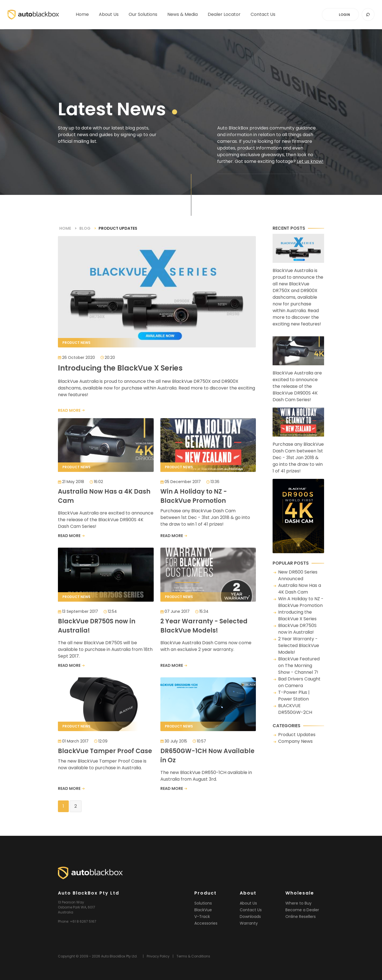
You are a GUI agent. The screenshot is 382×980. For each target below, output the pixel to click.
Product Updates (297, 735)
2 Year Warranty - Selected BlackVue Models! (299, 645)
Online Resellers (301, 917)
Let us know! (310, 161)
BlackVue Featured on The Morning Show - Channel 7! (299, 666)
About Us (109, 17)
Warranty (249, 923)
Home (82, 17)
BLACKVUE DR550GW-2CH (295, 709)
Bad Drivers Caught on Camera (299, 682)
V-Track (202, 917)
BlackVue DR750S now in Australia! (297, 629)
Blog (85, 228)
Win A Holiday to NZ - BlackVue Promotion (301, 602)
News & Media (183, 17)
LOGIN (344, 15)
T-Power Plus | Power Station (294, 696)
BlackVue (203, 910)
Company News (295, 741)
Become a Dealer (302, 910)
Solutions (203, 903)
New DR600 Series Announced (298, 575)
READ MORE (69, 410)
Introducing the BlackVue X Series (297, 615)
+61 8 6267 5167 (83, 921)
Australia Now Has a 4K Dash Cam (300, 589)
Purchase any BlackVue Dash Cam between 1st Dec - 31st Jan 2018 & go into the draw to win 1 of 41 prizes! (298, 441)
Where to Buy (298, 903)
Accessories (206, 923)
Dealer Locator (224, 17)
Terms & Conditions (193, 956)
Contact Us (251, 910)
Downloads (250, 917)
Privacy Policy (158, 956)
